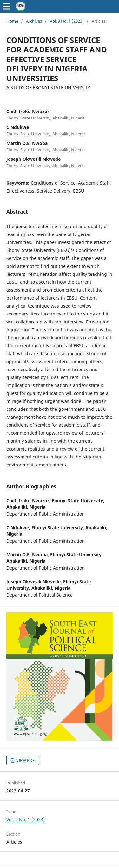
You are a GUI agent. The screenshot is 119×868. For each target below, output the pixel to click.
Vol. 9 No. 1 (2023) (67, 21)
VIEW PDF (25, 760)
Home (12, 21)
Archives (34, 21)
